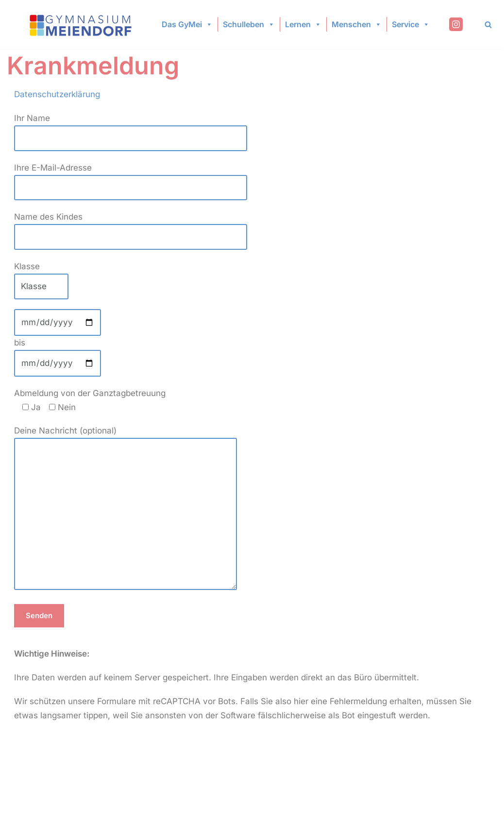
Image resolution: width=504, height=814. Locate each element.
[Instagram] (456, 24)
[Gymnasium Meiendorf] (82, 25)
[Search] (488, 25)
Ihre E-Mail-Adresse (131, 178)
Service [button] (411, 24)
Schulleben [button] (249, 24)
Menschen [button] (357, 24)
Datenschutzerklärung (57, 94)
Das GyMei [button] (187, 24)
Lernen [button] (303, 24)
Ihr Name (131, 128)
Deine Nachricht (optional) (126, 509)
